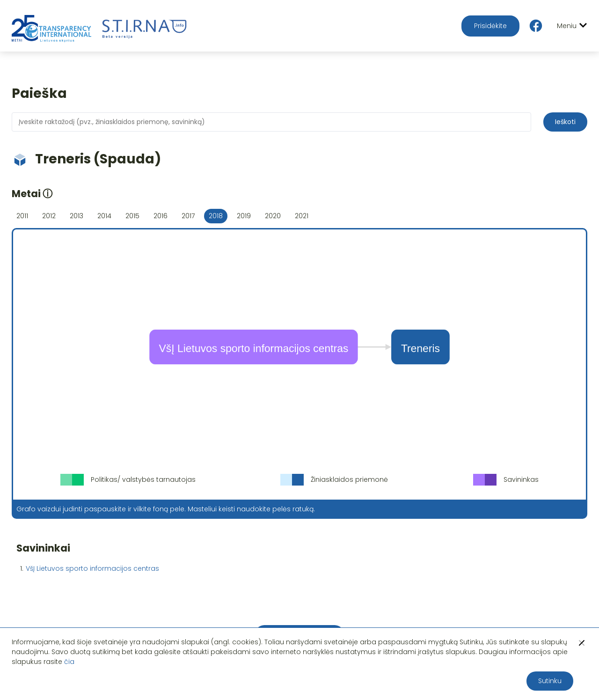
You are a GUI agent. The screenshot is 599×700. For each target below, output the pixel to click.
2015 (132, 216)
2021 (302, 216)
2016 (161, 216)
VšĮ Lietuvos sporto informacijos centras (92, 568)
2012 (49, 216)
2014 (104, 216)
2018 (216, 216)
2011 (22, 216)
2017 (188, 216)
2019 (244, 216)
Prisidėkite (490, 26)
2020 (273, 216)
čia (69, 662)
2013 (77, 216)
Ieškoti (565, 122)
